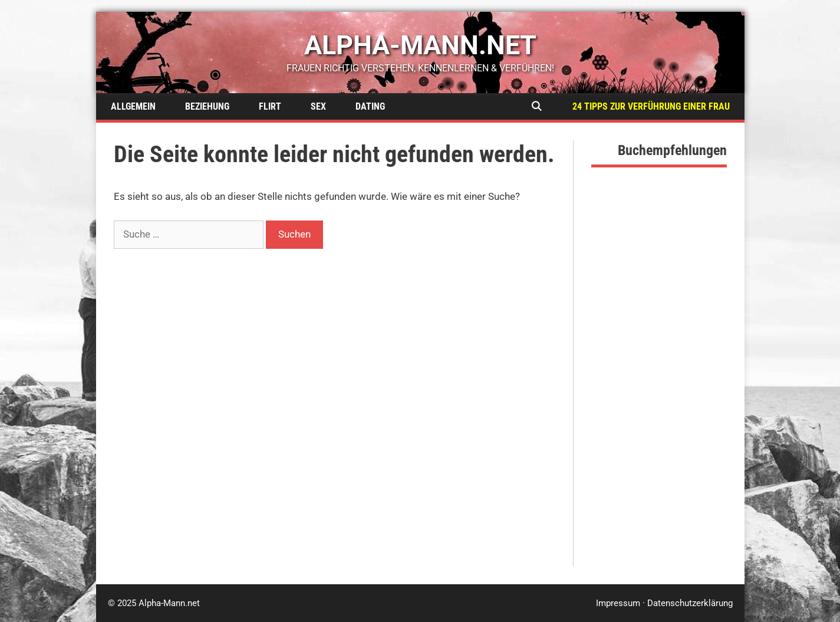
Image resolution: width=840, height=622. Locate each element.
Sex (318, 106)
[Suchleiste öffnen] (537, 106)
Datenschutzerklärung (690, 603)
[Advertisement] (659, 390)
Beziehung (207, 106)
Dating (370, 106)
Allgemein (133, 106)
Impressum (618, 603)
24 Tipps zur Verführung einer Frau (651, 106)
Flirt (270, 106)
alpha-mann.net (420, 45)
